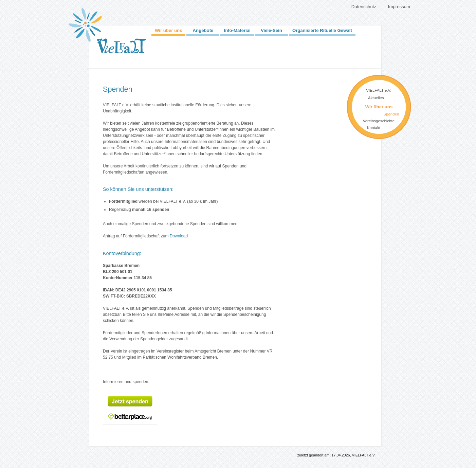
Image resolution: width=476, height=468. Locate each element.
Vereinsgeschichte (379, 121)
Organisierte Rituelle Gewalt (322, 30)
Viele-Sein (271, 30)
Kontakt (374, 128)
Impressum (399, 7)
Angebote (203, 30)
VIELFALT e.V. (379, 90)
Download (179, 236)
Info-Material (237, 30)
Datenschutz (364, 7)
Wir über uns (168, 30)
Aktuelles (376, 98)
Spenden (391, 114)
